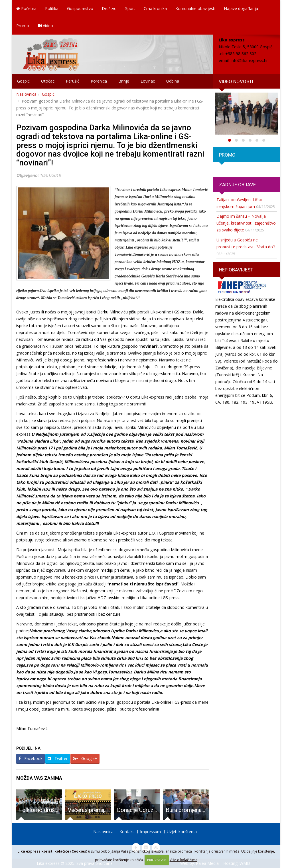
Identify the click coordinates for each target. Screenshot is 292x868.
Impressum (150, 832)
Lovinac (148, 81)
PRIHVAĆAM (157, 860)
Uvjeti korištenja (182, 832)
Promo (23, 26)
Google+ (85, 758)
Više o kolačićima (183, 860)
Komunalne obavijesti (195, 8)
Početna (26, 8)
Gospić (23, 81)
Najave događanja (241, 8)
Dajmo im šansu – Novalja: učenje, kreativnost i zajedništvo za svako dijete (246, 223)
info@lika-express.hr (249, 60)
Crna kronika (155, 8)
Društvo (109, 8)
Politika (52, 8)
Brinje (124, 81)
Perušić (73, 81)
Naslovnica (26, 94)
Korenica (99, 81)
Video (45, 26)
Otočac (48, 81)
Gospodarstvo (80, 8)
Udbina (173, 81)
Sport (130, 8)
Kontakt (127, 832)
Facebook (31, 758)
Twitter (58, 758)
